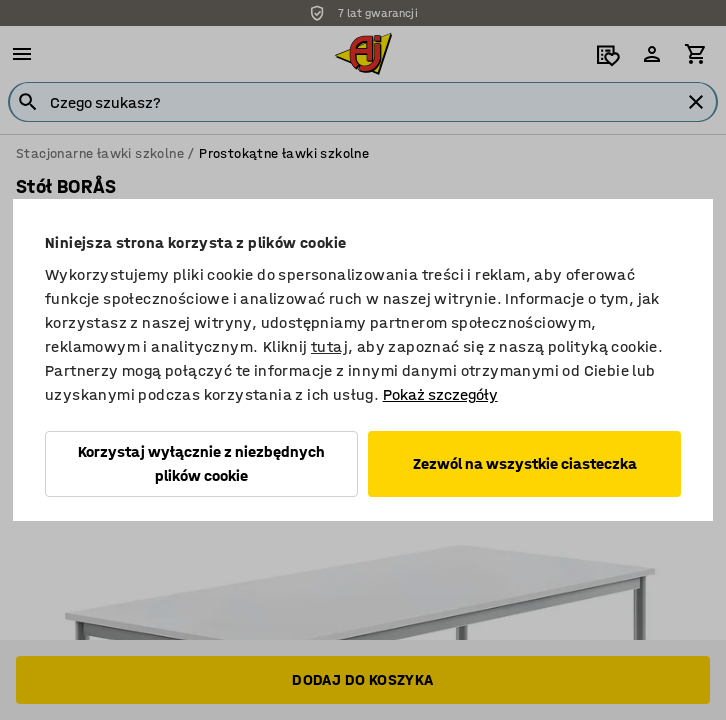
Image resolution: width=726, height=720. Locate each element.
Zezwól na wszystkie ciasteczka (525, 463)
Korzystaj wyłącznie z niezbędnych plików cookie (201, 463)
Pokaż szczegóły (440, 394)
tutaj (329, 346)
